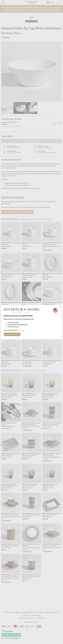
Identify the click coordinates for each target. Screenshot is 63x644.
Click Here (21, 330)
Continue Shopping (12, 334)
